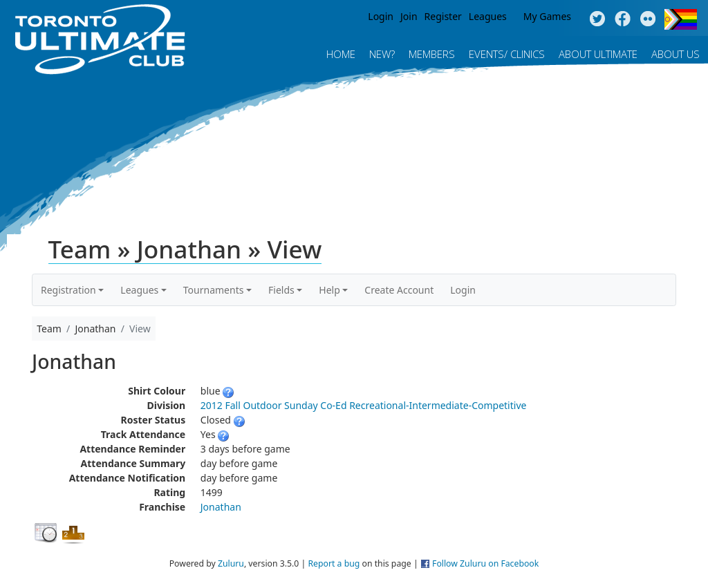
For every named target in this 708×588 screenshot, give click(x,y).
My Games (547, 16)
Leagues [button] (139, 290)
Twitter (597, 19)
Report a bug (334, 563)
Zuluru (231, 563)
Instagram (648, 19)
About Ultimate (598, 54)
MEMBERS (432, 54)
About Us (676, 54)
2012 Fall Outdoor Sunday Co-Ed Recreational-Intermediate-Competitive (364, 405)
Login (381, 16)
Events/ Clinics (507, 54)
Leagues (488, 16)
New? (382, 54)
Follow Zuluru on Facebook (485, 563)
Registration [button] (68, 290)
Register (443, 16)
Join (409, 16)
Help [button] (329, 290)
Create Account (399, 290)
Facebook (623, 19)
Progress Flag (681, 19)
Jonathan (221, 507)
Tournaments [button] (214, 290)
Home (341, 54)
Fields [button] (281, 290)
